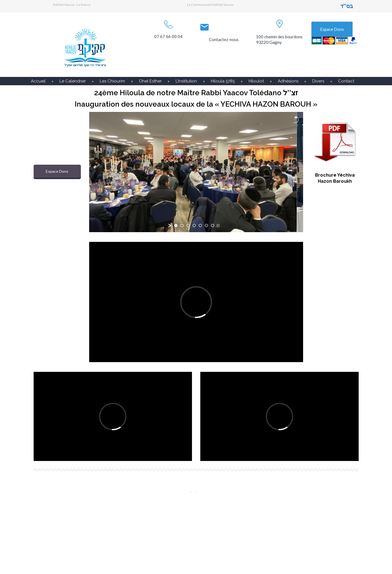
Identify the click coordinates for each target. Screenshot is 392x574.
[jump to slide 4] (194, 225)
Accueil (38, 81)
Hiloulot (256, 81)
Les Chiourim (112, 81)
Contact (346, 81)
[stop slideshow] (218, 225)
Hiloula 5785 (223, 81)
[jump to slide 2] (182, 225)
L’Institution (186, 81)
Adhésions (288, 81)
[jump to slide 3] (188, 225)
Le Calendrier (73, 81)
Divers (318, 81)
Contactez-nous (224, 39)
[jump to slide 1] (176, 225)
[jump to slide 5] (200, 225)
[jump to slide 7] (213, 225)
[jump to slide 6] (206, 225)
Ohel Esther (150, 81)
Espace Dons (332, 29)
